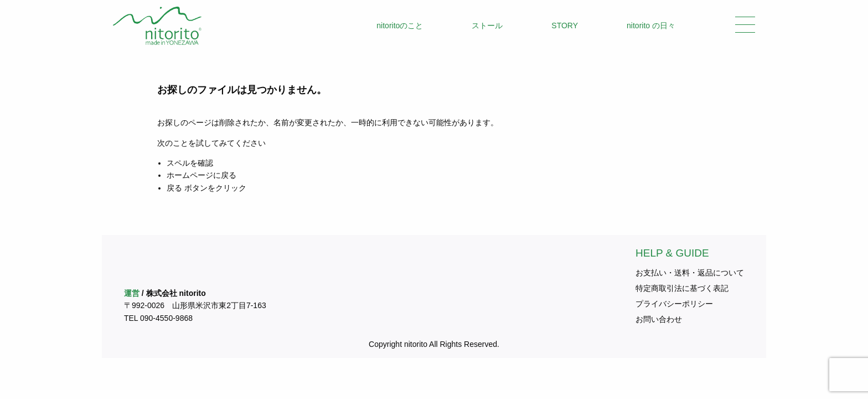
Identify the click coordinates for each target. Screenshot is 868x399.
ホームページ (190, 175)
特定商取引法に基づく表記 (682, 288)
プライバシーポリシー (674, 304)
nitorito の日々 (651, 25)
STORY (565, 25)
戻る (174, 188)
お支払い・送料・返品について (690, 273)
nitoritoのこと (400, 25)
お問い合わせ (659, 319)
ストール (487, 25)
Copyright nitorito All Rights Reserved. (434, 344)
